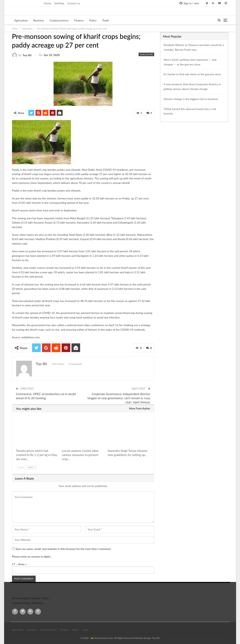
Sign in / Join (189, 3)
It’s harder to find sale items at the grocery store (192, 74)
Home (48, 3)
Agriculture (21, 20)
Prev (21, 467)
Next (32, 467)
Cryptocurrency (59, 20)
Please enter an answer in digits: (32, 556)
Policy (93, 20)
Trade (106, 20)
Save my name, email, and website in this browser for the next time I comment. (63, 549)
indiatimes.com (31, 337)
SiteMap (59, 3)
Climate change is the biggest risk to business (191, 99)
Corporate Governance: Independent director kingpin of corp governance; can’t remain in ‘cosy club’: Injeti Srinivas (119, 398)
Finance (79, 20)
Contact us (74, 3)
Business (39, 20)
